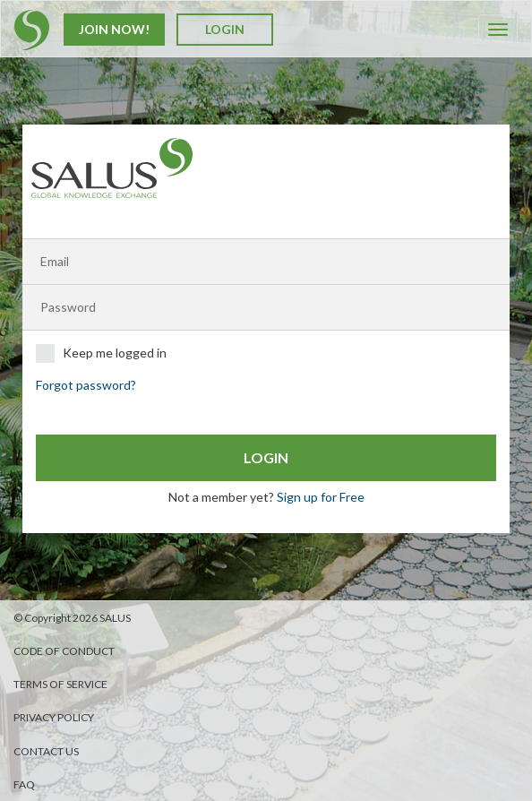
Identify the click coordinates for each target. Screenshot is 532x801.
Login (225, 29)
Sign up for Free (321, 497)
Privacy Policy (54, 717)
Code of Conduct (64, 651)
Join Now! (114, 29)
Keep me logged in (101, 353)
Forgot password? (86, 385)
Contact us (46, 751)
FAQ (24, 784)
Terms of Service (60, 684)
